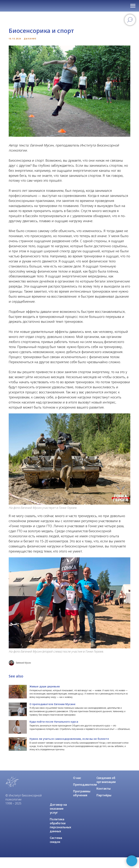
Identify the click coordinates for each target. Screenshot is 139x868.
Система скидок (56, 850)
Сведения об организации (106, 791)
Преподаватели (85, 795)
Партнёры (104, 806)
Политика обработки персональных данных (60, 836)
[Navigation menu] (133, 6)
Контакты (104, 799)
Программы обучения (82, 804)
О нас (77, 789)
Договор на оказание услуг (58, 819)
